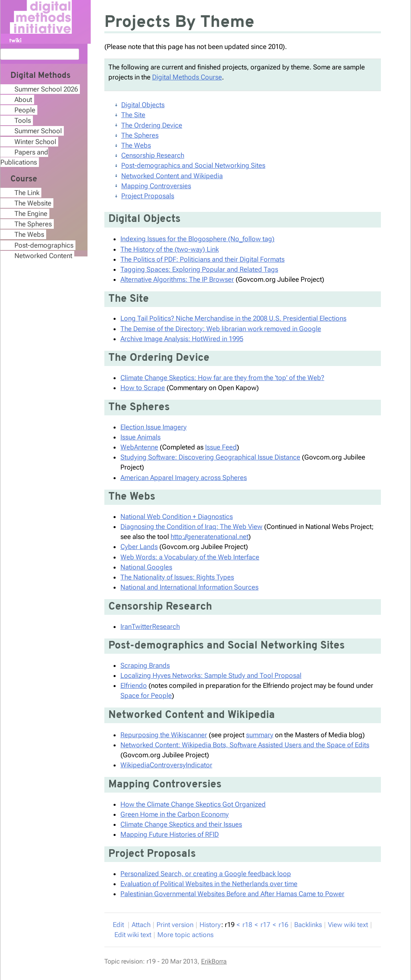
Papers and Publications (24, 157)
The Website (33, 203)
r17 (265, 925)
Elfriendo (134, 685)
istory (210, 925)
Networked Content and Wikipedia (172, 176)
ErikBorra (214, 961)
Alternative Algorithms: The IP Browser (177, 279)
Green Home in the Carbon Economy (175, 814)
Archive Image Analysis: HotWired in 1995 (182, 339)
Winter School (35, 142)
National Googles (146, 567)
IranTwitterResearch (150, 626)
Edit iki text (133, 935)
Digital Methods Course (187, 77)
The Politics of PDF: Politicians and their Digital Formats (202, 259)
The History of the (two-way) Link (170, 249)
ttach (141, 925)
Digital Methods (41, 76)
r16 (283, 925)
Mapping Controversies (156, 186)
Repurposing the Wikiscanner (164, 735)
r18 (247, 925)
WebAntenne (139, 447)
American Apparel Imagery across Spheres (184, 478)
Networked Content (43, 256)
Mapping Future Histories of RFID (170, 834)
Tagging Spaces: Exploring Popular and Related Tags (199, 269)
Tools (23, 120)
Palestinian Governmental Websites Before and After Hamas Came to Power (232, 894)
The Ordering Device (152, 125)
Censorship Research (153, 155)
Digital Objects (143, 105)
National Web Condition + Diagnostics (177, 516)
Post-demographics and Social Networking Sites (193, 165)
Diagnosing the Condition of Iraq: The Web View (191, 527)
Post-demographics (44, 245)
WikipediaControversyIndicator (166, 765)
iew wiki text (348, 925)
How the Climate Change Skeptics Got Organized (193, 804)
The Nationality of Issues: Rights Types (177, 577)
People (25, 110)
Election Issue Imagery (154, 427)
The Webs (136, 145)
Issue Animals (140, 437)
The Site (133, 115)
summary (260, 735)
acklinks (308, 925)
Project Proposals (148, 196)
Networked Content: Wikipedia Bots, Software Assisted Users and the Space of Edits (245, 745)
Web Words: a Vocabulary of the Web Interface (190, 557)
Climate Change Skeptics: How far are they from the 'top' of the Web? (222, 378)
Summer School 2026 (46, 89)
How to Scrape (143, 388)
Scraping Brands (145, 665)
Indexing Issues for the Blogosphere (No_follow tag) (197, 239)
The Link (27, 193)
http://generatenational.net (210, 537)
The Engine (31, 213)
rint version (175, 925)
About (23, 100)
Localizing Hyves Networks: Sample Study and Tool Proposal (211, 675)
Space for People (146, 695)
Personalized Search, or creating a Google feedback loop (206, 874)
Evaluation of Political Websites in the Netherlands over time (209, 884)
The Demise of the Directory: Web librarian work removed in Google (221, 329)
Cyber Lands (139, 547)
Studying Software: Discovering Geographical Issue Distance (210, 457)
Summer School (38, 131)
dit (119, 925)
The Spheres (140, 135)
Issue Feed (221, 447)
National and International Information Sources (189, 587)
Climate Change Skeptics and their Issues (181, 824)
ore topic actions (185, 935)
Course (24, 179)
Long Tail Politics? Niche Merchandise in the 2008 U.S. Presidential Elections (233, 318)
